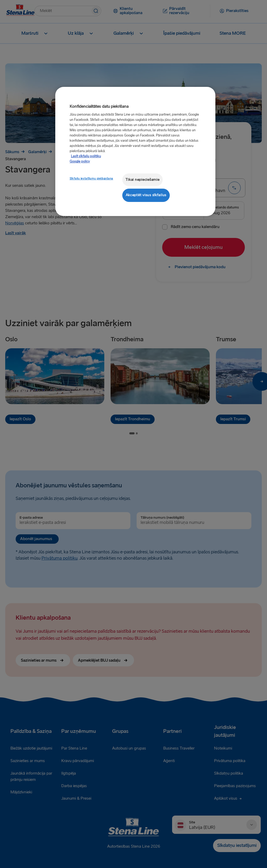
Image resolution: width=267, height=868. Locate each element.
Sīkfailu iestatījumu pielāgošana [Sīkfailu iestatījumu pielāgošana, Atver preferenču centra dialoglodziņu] (91, 179)
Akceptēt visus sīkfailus (146, 195)
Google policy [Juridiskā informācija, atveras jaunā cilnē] (80, 161)
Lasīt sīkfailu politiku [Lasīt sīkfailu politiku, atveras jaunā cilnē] (86, 156)
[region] (135, 151)
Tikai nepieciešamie (142, 180)
